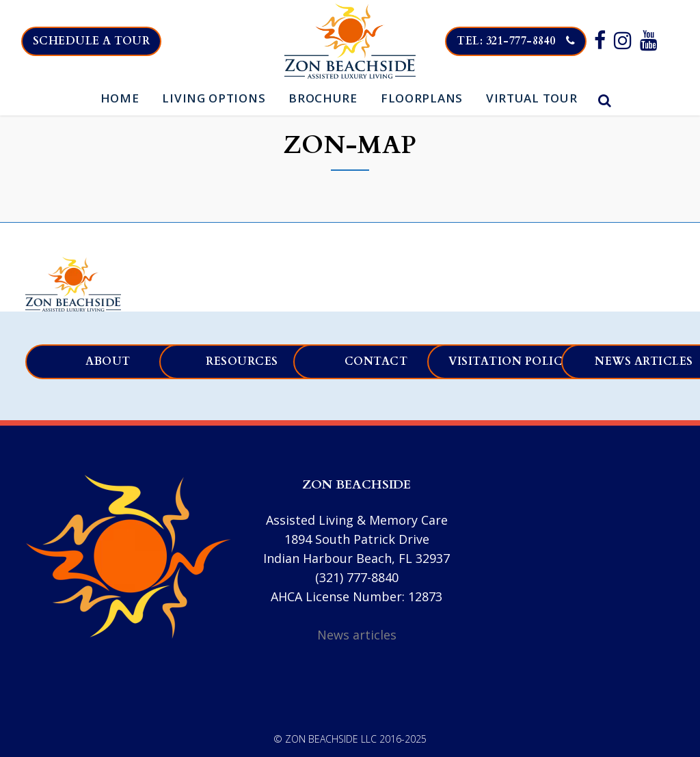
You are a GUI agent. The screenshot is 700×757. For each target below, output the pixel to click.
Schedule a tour (101, 41)
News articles (357, 635)
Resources (242, 361)
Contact (376, 361)
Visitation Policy (510, 361)
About (108, 361)
